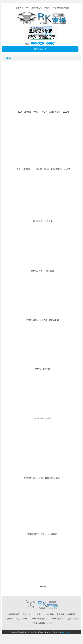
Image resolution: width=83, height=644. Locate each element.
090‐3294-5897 (40, 43)
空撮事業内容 (14, 614)
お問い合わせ (40, 49)
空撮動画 (71, 614)
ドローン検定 (56, 619)
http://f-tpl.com (67, 632)
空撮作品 (60, 614)
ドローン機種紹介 (38, 619)
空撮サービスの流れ (45, 614)
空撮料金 (9, 619)
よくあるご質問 (71, 619)
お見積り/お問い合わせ (41, 623)
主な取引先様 (21, 619)
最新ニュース (28, 614)
